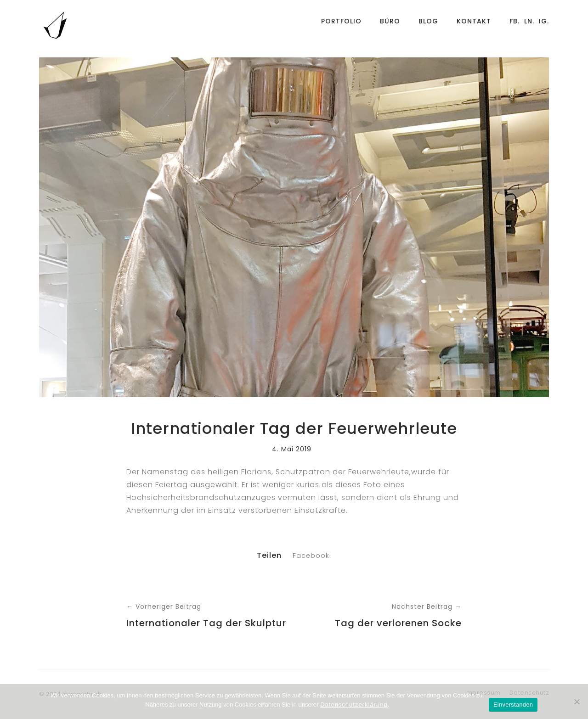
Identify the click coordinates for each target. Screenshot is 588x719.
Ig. (544, 25)
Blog (428, 25)
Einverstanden (513, 705)
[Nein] (577, 702)
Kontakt (474, 25)
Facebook (311, 556)
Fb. (514, 25)
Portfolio (341, 25)
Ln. (529, 25)
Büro (390, 25)
